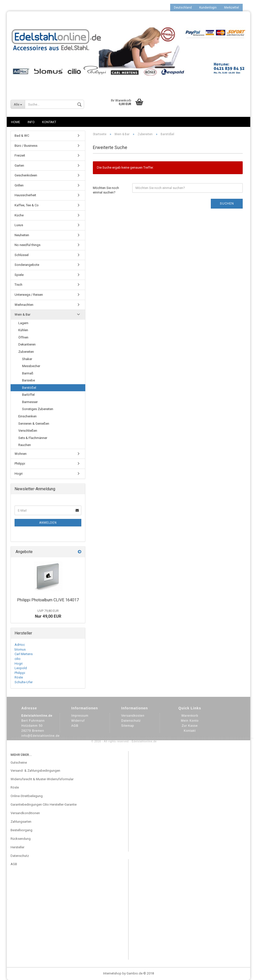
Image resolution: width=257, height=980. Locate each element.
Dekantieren (27, 344)
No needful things (27, 245)
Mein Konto (190, 721)
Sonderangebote (27, 265)
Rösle (19, 677)
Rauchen (25, 445)
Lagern (23, 323)
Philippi (20, 463)
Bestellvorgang (21, 830)
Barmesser (30, 402)
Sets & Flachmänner (33, 438)
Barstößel (29, 388)
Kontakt (49, 122)
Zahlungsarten (21, 822)
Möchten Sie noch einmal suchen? (106, 190)
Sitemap (128, 726)
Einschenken (27, 416)
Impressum (80, 716)
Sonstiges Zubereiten (38, 409)
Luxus (19, 225)
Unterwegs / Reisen (29, 295)
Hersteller (17, 847)
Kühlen (23, 330)
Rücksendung (21, 839)
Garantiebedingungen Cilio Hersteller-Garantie (44, 804)
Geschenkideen (26, 175)
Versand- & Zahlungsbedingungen (35, 771)
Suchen (227, 203)
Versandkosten (133, 716)
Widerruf (78, 721)
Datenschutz (131, 721)
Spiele (19, 275)
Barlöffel (28, 395)
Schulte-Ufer (24, 682)
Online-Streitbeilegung (27, 796)
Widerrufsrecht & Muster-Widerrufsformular (42, 779)
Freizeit (20, 155)
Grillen (19, 185)
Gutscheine (19, 763)
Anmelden (48, 523)
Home (16, 122)
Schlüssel (22, 255)
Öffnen (23, 337)
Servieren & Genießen (34, 424)
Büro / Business (26, 146)
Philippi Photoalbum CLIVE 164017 (48, 600)
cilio (18, 659)
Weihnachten (24, 305)
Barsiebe (28, 380)
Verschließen (28, 431)
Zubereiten (26, 352)
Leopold (21, 668)
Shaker (27, 359)
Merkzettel (232, 8)
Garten (19, 165)
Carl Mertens (24, 654)
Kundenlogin (208, 8)
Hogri (19, 474)
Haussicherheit (25, 195)
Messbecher (31, 366)
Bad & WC (22, 136)
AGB (75, 726)
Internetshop (112, 973)
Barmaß (28, 373)
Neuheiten (22, 235)
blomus (20, 649)
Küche (19, 215)
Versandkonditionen (25, 813)
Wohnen (21, 454)
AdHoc (20, 645)
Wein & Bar (22, 314)
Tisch (18, 285)
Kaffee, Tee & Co (27, 205)
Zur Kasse (190, 726)
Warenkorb (190, 716)
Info (31, 122)
